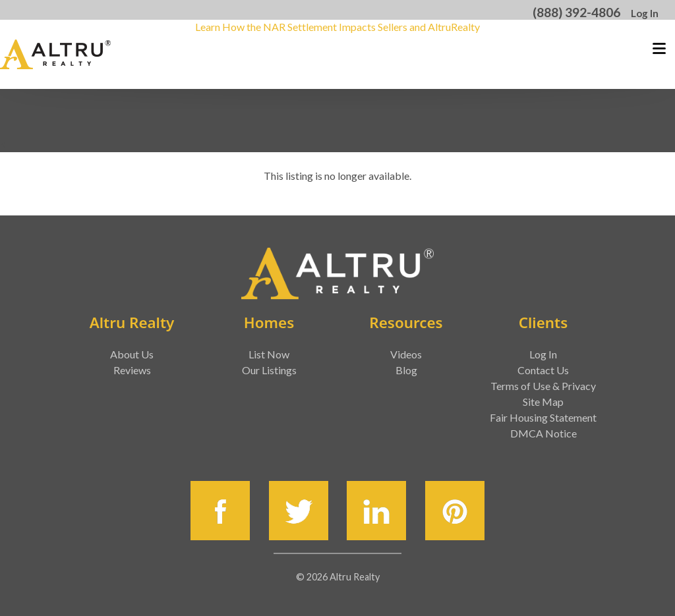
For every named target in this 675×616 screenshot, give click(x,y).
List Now (269, 354)
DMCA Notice (543, 433)
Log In (645, 13)
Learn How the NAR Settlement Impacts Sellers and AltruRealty (337, 27)
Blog (406, 370)
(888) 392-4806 (576, 12)
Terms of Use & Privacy (543, 386)
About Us (132, 354)
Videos (406, 354)
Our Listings (269, 370)
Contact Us (543, 370)
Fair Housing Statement (543, 417)
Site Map (543, 402)
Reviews (132, 370)
